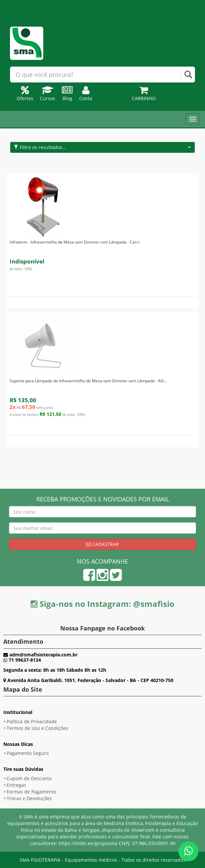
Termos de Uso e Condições (37, 728)
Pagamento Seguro (28, 753)
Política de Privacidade (32, 721)
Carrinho (144, 95)
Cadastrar (102, 544)
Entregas (16, 785)
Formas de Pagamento (31, 792)
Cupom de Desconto (29, 778)
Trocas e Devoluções (29, 798)
